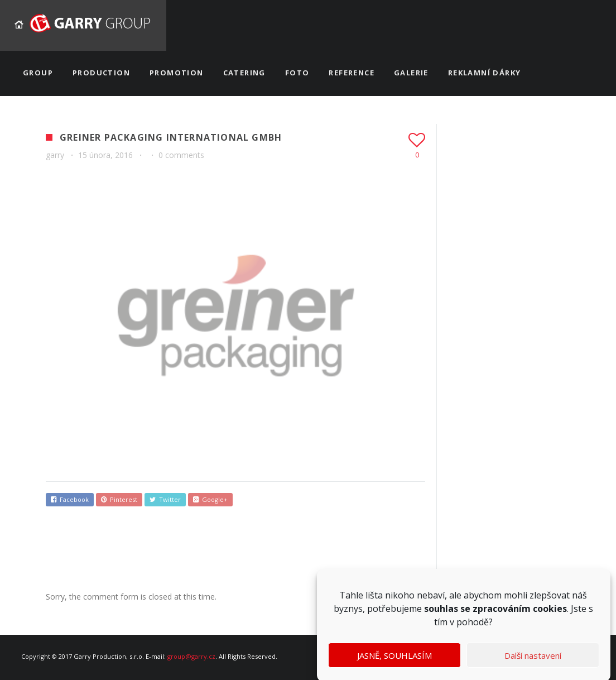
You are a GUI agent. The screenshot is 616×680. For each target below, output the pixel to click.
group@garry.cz (191, 656)
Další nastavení (533, 662)
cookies (550, 615)
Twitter (165, 499)
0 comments (181, 155)
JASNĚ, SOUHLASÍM (394, 662)
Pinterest (119, 499)
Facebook (70, 499)
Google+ (210, 499)
